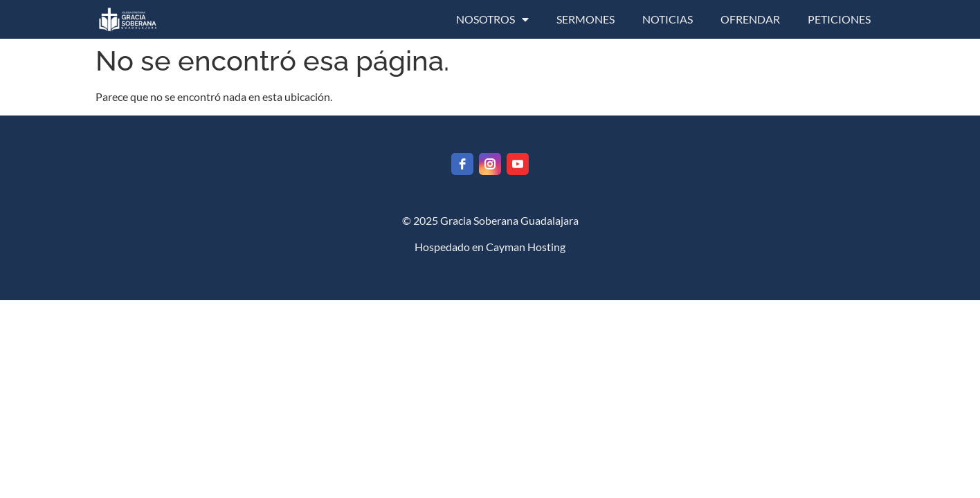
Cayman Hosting (526, 247)
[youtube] (518, 164)
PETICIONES (839, 19)
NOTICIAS (668, 19)
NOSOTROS (492, 19)
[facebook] (462, 164)
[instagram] (490, 164)
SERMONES (586, 19)
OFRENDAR (750, 19)
